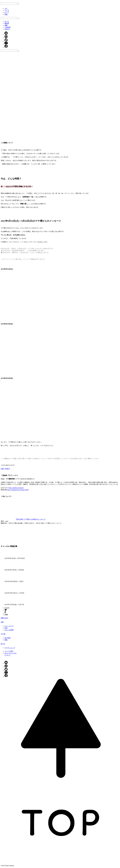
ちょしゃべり (9, 626)
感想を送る (4, 618)
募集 (6, 640)
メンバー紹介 (9, 651)
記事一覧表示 (5, 469)
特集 (6, 14)
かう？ (7, 12)
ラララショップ (10, 648)
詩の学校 (7, 638)
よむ (6, 8)
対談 (6, 628)
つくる (7, 10)
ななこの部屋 (9, 630)
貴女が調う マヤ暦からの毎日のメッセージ (31, 519)
